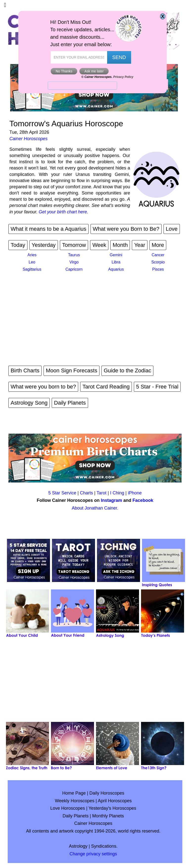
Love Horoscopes (68, 808)
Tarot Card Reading (106, 387)
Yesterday (44, 245)
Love (172, 229)
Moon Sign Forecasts (71, 370)
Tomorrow (74, 245)
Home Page (74, 793)
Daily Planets (70, 403)
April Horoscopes (115, 801)
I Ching (117, 493)
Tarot (101, 493)
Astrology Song (29, 403)
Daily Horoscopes (107, 793)
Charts (86, 493)
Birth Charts (25, 370)
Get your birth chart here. (64, 212)
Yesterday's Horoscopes (112, 808)
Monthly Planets (108, 816)
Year (140, 245)
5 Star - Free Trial (157, 387)
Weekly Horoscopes (75, 801)
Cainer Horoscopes (28, 139)
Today (18, 245)
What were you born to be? (43, 387)
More (158, 245)
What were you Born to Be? (126, 229)
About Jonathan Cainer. (95, 508)
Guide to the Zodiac (127, 370)
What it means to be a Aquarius (48, 229)
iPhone (135, 493)
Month (120, 245)
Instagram (111, 500)
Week (99, 245)
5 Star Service (62, 493)
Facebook (143, 500)
